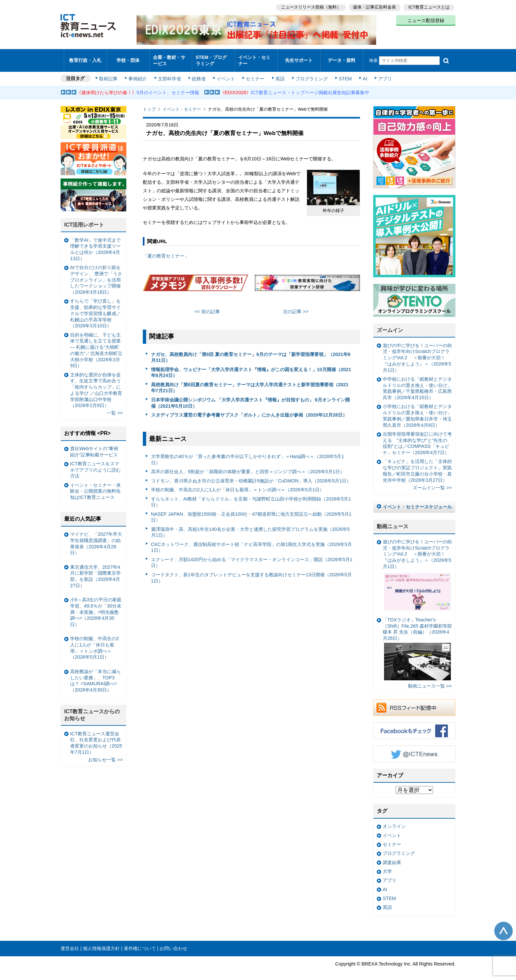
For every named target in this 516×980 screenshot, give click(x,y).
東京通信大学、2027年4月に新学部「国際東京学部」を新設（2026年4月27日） (95, 570)
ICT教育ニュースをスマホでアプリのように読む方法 (95, 464)
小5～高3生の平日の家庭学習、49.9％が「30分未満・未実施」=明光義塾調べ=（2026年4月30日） (96, 606)
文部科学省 (170, 73)
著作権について (140, 943)
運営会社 (70, 943)
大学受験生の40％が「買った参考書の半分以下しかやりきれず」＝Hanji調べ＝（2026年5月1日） (248, 454)
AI (362, 73)
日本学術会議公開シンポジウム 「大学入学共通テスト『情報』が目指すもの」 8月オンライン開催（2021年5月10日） (250, 397)
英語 (278, 73)
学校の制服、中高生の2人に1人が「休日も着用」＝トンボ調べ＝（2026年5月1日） (238, 484)
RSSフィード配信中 (414, 702)
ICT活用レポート (84, 219)
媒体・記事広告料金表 (374, 7)
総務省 (199, 73)
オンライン (394, 821)
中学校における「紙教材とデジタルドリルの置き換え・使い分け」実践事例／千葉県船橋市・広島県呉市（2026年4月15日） (417, 383)
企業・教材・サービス (169, 57)
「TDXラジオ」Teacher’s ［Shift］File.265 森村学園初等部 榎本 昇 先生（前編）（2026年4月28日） (417, 643)
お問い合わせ (173, 943)
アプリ (381, 73)
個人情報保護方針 (101, 943)
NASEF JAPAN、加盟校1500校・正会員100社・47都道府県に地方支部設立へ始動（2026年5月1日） (251, 511)
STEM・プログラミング (214, 57)
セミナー (254, 73)
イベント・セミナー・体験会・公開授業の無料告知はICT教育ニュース (95, 486)
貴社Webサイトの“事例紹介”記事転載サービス (94, 446)
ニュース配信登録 (426, 20)
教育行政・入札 (85, 57)
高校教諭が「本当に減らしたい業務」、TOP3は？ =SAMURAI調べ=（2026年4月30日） (95, 675)
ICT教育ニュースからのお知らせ (92, 709)
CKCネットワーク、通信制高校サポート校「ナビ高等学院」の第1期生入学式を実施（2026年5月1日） (251, 542)
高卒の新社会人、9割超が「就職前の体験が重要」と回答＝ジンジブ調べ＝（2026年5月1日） (248, 466)
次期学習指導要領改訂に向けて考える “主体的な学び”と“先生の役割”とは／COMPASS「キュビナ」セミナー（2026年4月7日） (417, 438)
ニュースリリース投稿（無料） (309, 7)
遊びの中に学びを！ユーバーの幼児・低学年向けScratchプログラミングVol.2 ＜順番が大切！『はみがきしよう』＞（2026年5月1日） (417, 352)
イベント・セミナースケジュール (417, 501)
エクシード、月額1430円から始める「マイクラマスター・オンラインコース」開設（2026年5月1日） (252, 557)
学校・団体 (128, 57)
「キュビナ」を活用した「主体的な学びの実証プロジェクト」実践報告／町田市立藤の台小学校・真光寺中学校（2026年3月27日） (417, 465)
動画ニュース (393, 521)
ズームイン (390, 325)
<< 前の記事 (207, 306)
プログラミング (309, 73)
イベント (225, 73)
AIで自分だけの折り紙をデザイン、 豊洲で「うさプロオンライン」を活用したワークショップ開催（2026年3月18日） (96, 274)
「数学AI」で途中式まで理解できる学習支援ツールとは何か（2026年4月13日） (95, 244)
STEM (343, 73)
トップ (149, 104)
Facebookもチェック (414, 725)
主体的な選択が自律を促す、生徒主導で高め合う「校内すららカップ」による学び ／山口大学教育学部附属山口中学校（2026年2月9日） (96, 384)
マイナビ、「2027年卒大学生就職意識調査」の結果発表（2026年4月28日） (96, 538)
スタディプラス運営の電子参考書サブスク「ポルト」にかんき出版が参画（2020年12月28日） (249, 409)
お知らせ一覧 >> (105, 754)
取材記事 (110, 73)
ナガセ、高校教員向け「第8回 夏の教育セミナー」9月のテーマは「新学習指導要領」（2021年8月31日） (251, 352)
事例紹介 (139, 73)
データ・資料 (342, 57)
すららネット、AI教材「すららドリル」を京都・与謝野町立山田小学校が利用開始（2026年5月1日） (251, 496)
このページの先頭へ (503, 925)
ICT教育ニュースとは (429, 7)
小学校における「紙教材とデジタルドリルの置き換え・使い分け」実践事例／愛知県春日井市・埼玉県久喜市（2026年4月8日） (417, 410)
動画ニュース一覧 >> (430, 680)
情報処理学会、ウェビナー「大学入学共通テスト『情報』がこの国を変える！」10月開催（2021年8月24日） (251, 367)
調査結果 (392, 857)
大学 (387, 866)
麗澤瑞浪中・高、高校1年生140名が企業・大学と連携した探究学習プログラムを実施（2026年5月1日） (250, 526)
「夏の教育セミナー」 (166, 250)
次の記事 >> (296, 306)
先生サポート (299, 57)
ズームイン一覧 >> (432, 482)
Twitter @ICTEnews (414, 748)
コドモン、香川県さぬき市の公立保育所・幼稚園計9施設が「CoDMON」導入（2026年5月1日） (251, 475)
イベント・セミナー (254, 57)
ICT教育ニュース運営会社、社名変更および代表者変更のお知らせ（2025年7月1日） (96, 737)
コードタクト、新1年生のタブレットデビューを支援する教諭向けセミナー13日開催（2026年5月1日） (251, 572)
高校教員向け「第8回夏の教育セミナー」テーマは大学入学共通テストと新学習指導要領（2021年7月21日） (250, 382)
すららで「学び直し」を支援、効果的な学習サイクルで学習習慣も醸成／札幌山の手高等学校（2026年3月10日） (95, 308)
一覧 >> (115, 407)
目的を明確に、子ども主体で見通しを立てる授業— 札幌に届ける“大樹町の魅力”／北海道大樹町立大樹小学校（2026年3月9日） (96, 345)
